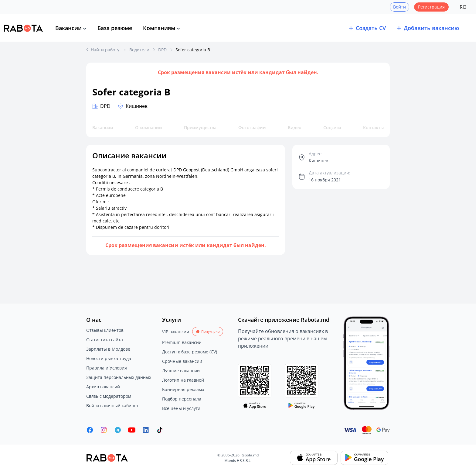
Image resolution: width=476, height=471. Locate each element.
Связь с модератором (109, 396)
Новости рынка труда (109, 358)
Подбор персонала (182, 399)
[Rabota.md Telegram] (118, 430)
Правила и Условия (107, 368)
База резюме (115, 28)
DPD (162, 50)
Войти (399, 7)
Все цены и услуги (181, 408)
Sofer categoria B (193, 50)
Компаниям (159, 28)
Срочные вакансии (182, 361)
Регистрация (431, 7)
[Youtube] (132, 430)
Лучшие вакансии (181, 371)
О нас (94, 320)
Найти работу (106, 50)
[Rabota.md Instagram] (104, 430)
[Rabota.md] (23, 28)
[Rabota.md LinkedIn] (146, 430)
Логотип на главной (183, 380)
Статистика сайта (105, 340)
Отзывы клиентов (105, 330)
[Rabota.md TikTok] (160, 430)
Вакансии (68, 28)
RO (463, 7)
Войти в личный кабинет (112, 406)
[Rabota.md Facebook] (90, 430)
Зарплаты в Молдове (108, 349)
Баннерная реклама (183, 389)
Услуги (172, 320)
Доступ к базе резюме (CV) (190, 352)
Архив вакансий (103, 387)
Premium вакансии (182, 342)
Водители (139, 50)
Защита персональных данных (119, 377)
